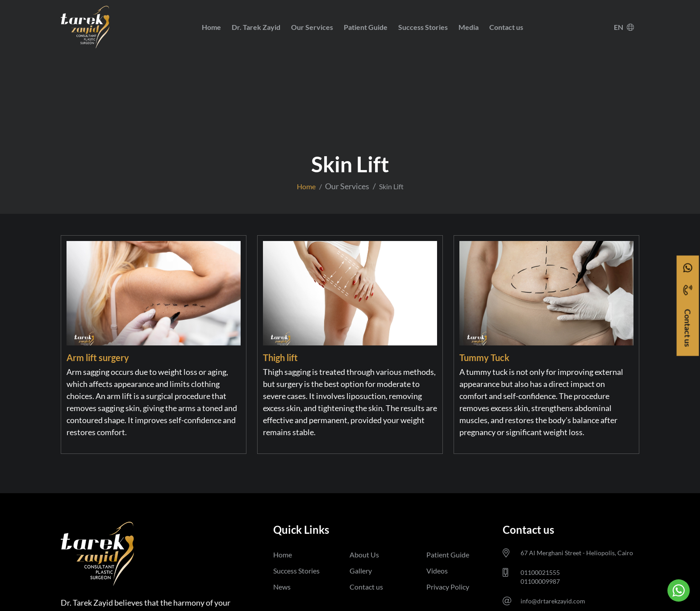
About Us (364, 555)
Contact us (506, 27)
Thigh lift (280, 357)
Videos (437, 571)
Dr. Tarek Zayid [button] (256, 27)
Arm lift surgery (98, 357)
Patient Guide (366, 27)
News (282, 587)
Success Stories (423, 27)
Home (211, 27)
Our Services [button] (312, 27)
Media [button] (469, 27)
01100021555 (540, 572)
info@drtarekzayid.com (553, 601)
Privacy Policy (448, 587)
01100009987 (540, 581)
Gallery (361, 571)
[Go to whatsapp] (679, 590)
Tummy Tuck (484, 357)
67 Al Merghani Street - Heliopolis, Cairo (577, 553)
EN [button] (624, 27)
